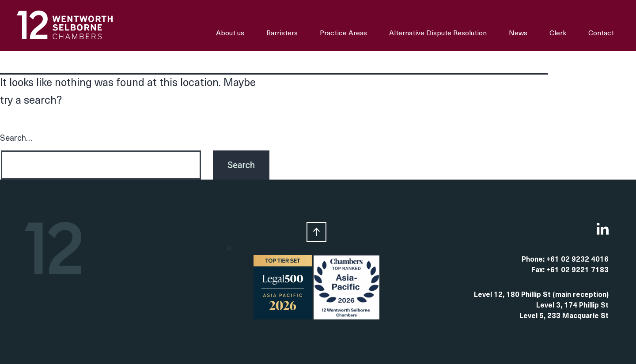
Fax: (539, 270)
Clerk (558, 34)
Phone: (534, 260)
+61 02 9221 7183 (577, 270)
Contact (601, 34)
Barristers (282, 34)
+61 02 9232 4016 (577, 260)
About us (230, 34)
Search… (16, 139)
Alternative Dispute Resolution (438, 34)
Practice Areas (343, 34)
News (518, 34)
